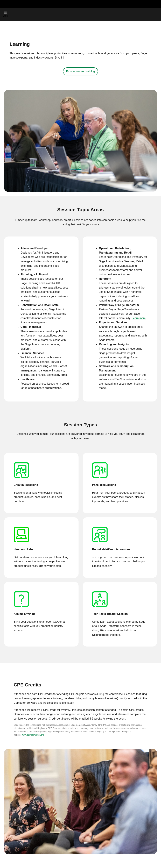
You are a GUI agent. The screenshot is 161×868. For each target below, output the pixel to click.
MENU (5, 16)
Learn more (139, 318)
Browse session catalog (80, 71)
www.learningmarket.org (33, 735)
